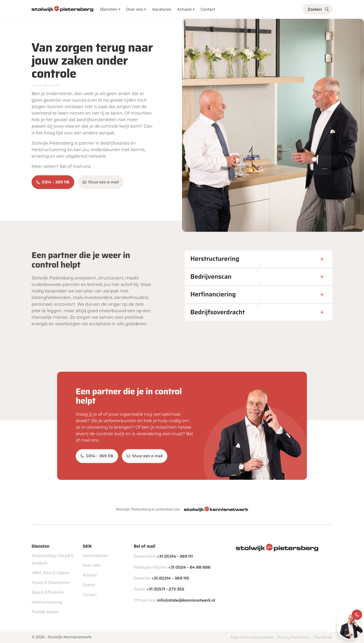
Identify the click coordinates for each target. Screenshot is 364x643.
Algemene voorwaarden (252, 637)
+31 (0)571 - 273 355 (165, 589)
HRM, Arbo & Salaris (50, 573)
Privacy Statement (293, 637)
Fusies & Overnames (51, 583)
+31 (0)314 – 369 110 (170, 578)
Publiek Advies (45, 612)
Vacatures (162, 9)
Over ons (135, 9)
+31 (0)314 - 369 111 (175, 556)
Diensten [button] (109, 9)
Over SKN (92, 565)
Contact (208, 9)
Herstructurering (47, 602)
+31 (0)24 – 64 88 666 (189, 567)
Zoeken (315, 9)
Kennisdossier (96, 556)
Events (89, 585)
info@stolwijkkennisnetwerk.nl (186, 600)
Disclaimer (323, 637)
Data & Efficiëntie (48, 592)
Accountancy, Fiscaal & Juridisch (53, 559)
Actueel (184, 9)
